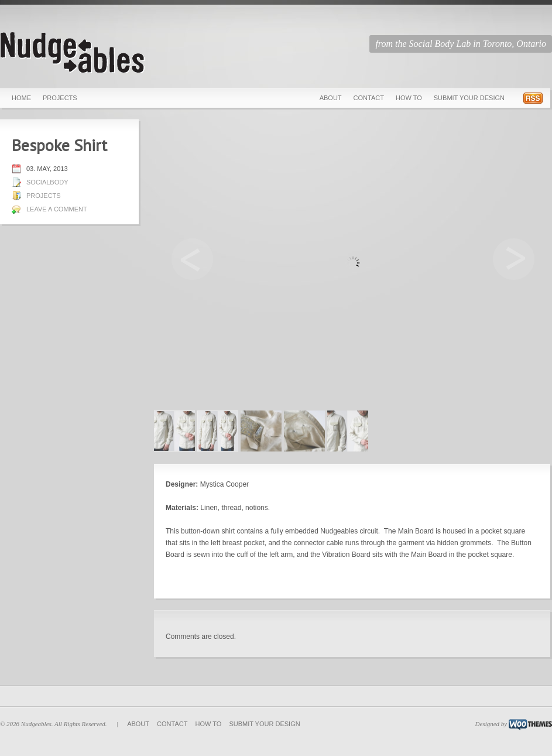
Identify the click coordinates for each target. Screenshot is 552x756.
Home (21, 98)
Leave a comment (57, 209)
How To (409, 98)
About (331, 98)
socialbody (47, 182)
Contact (369, 98)
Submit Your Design (469, 98)
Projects (60, 98)
